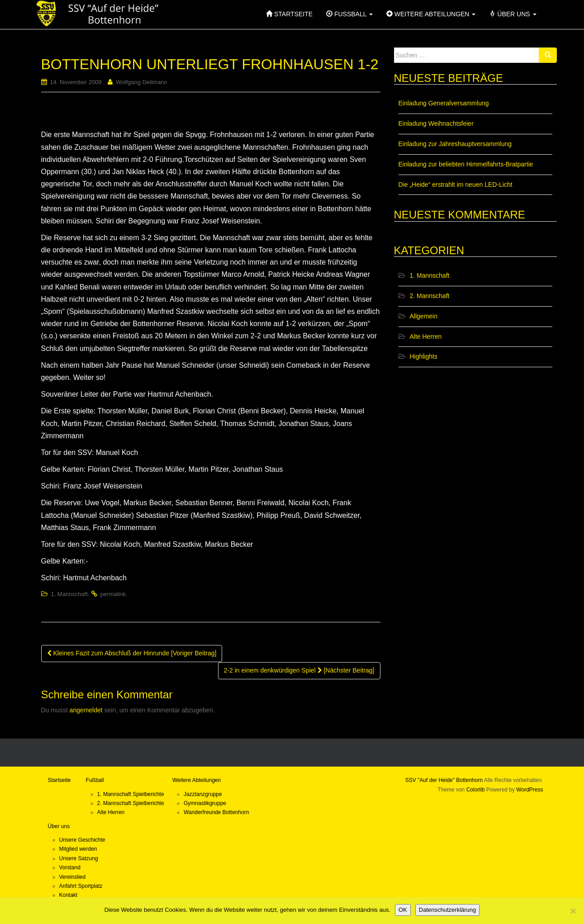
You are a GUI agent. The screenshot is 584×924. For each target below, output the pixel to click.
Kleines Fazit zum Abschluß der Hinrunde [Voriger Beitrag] (132, 653)
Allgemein (424, 316)
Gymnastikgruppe (205, 803)
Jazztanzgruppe (203, 794)
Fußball (95, 780)
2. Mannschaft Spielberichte (131, 803)
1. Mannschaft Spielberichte (131, 794)
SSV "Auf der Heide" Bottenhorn (444, 780)
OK (403, 910)
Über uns (59, 826)
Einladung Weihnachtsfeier (436, 123)
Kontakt (69, 895)
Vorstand (70, 867)
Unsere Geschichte (82, 840)
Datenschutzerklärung (447, 910)
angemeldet (86, 710)
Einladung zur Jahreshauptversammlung (455, 144)
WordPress (529, 790)
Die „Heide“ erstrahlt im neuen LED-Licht (456, 185)
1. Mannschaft (69, 594)
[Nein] (573, 911)
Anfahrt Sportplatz (81, 886)
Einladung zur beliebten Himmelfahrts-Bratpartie (466, 164)
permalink (113, 594)
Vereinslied (73, 877)
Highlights (424, 356)
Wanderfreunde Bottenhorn (216, 812)
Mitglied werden (78, 849)
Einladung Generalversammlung (444, 103)
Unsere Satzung (79, 858)
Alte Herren (426, 336)
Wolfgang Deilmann (141, 82)
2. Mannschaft (430, 296)
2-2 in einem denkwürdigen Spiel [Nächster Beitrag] (299, 670)
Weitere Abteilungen (197, 780)
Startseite (59, 780)
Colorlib (476, 790)
